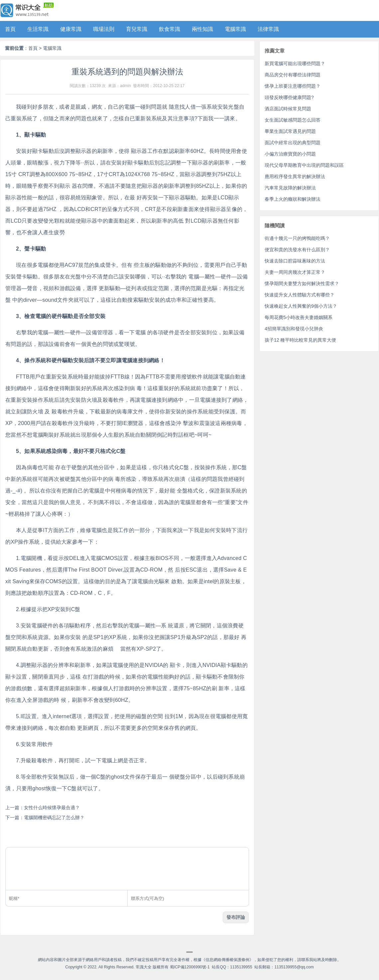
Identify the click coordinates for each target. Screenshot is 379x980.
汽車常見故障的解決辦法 (290, 188)
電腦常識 (235, 29)
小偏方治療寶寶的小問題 (290, 154)
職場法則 (104, 29)
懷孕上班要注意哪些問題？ (293, 86)
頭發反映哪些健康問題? (289, 97)
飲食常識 (170, 29)
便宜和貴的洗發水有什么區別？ (297, 250)
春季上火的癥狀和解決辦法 (293, 199)
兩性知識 (202, 29)
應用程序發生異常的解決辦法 (295, 176)
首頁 (10, 29)
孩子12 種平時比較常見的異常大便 (300, 340)
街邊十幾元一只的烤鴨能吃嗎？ (297, 238)
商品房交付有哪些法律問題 (293, 75)
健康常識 (71, 29)
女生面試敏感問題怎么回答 (293, 120)
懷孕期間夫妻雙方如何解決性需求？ (302, 283)
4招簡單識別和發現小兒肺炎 (294, 329)
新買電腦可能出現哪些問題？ (295, 63)
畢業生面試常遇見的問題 (290, 131)
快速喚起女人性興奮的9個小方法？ (301, 306)
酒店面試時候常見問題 (288, 109)
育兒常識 (137, 29)
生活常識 (38, 29)
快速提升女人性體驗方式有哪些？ (300, 295)
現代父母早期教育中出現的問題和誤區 (304, 165)
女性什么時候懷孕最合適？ (52, 808)
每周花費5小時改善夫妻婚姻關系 (299, 317)
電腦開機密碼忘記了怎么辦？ (54, 817)
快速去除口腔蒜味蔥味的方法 (295, 261)
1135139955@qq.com (294, 967)
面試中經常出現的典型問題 (293, 143)
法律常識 (268, 29)
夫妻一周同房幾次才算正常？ (295, 272)
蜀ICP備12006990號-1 (190, 967)
